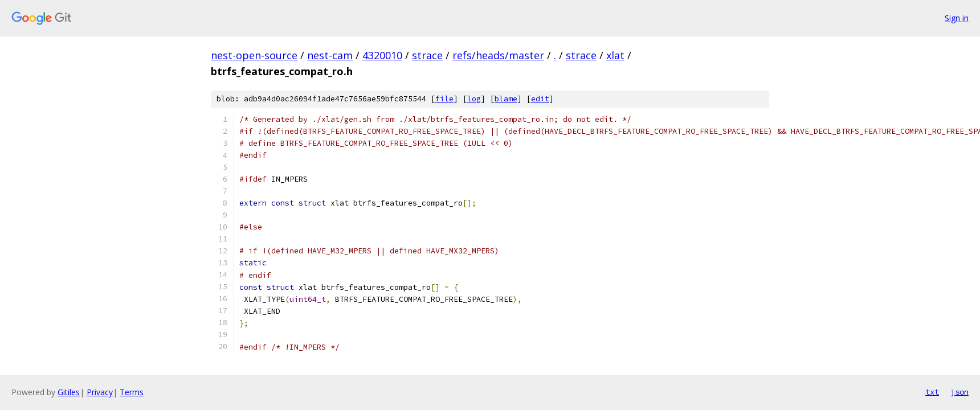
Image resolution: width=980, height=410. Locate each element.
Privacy (100, 392)
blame (506, 99)
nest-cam (330, 55)
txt (932, 392)
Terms (132, 392)
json (959, 392)
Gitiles (69, 392)
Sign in (957, 18)
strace (427, 55)
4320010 (382, 55)
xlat (615, 55)
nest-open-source (254, 55)
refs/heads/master (498, 55)
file (444, 99)
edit (540, 99)
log (474, 99)
